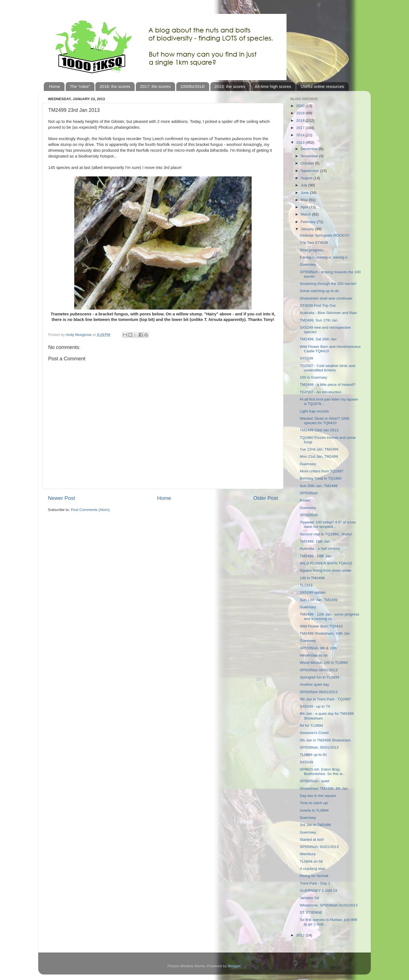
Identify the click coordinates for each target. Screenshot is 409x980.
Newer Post (62, 498)
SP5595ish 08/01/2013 (319, 670)
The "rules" (80, 86)
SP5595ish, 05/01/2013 (319, 747)
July (305, 185)
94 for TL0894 (311, 725)
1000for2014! (193, 86)
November (310, 156)
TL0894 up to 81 (313, 755)
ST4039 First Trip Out (318, 306)
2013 (301, 142)
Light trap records (314, 411)
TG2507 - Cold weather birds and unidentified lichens (328, 368)
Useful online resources (322, 86)
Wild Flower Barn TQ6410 (321, 626)
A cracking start (313, 869)
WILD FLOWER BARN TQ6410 (326, 563)
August (307, 178)
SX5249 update (313, 592)
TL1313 (306, 585)
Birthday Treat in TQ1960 (321, 478)
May (305, 200)
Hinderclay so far (314, 655)
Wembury (308, 854)
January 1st (310, 898)
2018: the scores (115, 86)
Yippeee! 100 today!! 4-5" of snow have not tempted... (328, 524)
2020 (301, 106)
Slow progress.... (314, 250)
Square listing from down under (326, 570)
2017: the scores (155, 86)
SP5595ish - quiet (315, 781)
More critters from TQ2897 (322, 471)
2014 (301, 135)
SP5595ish (309, 493)
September (310, 171)
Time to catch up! (314, 803)
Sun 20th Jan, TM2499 (319, 486)
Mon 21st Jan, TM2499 (319, 456)
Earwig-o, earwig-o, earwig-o (324, 257)
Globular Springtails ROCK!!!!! (325, 235)
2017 (301, 128)
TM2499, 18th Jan (315, 541)
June (305, 193)
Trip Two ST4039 (314, 243)
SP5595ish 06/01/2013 (319, 692)
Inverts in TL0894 (314, 810)
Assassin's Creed (314, 733)
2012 (301, 935)
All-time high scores (273, 86)
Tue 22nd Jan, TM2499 (319, 449)
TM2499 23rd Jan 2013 (319, 430)
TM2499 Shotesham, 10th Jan (325, 633)
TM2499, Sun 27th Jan (319, 320)
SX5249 (306, 358)
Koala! (305, 500)
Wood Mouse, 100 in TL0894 (324, 663)
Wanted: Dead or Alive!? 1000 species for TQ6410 (325, 421)
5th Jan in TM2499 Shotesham (325, 740)
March (306, 214)
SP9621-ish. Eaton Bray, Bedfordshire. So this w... (323, 772)
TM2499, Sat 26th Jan (318, 339)
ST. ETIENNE (311, 912)
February (309, 222)
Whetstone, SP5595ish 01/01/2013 (329, 905)
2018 (301, 121)
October (308, 163)
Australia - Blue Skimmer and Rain (328, 313)
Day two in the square (318, 796)
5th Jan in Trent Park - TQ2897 (325, 699)
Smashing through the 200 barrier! (328, 284)
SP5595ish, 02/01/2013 (319, 847)
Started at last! (312, 840)
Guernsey (308, 264)
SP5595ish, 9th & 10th (318, 648)
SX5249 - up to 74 (315, 706)
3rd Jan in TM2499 (315, 825)
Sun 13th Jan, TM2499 (319, 600)
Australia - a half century (320, 549)
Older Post (266, 498)
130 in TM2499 (312, 578)
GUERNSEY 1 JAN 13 (319, 891)
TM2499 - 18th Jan (315, 556)
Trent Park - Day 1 (315, 883)
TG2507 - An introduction (321, 392)
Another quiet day (315, 684)
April (305, 207)
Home (55, 86)
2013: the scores (230, 86)
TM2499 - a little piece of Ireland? (328, 385)
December (310, 149)
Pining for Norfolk (314, 876)
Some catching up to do (319, 291)
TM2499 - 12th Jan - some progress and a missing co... (330, 616)
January (308, 229)
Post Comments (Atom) (90, 510)
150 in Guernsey (314, 377)
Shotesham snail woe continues (326, 298)
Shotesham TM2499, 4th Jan (324, 788)
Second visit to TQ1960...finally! (326, 534)
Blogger (234, 966)
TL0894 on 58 (311, 861)
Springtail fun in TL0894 (319, 677)
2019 (301, 113)
